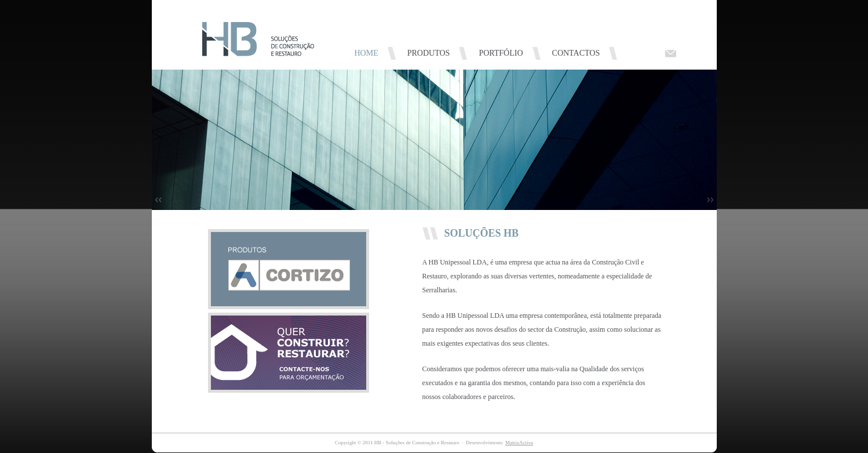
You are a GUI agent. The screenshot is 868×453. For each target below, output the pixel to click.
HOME (366, 53)
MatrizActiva (519, 443)
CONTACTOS (576, 53)
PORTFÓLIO (501, 53)
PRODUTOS (429, 53)
